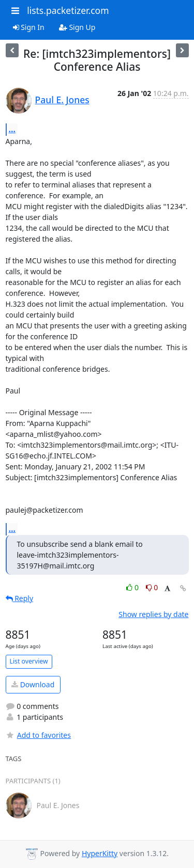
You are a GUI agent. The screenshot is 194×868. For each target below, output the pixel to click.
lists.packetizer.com (68, 10)
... (12, 129)
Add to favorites (38, 735)
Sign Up (77, 27)
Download (33, 684)
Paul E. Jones (62, 100)
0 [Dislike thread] (152, 587)
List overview (29, 661)
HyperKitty (100, 853)
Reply (20, 598)
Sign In (29, 27)
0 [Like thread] (133, 587)
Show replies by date (153, 614)
